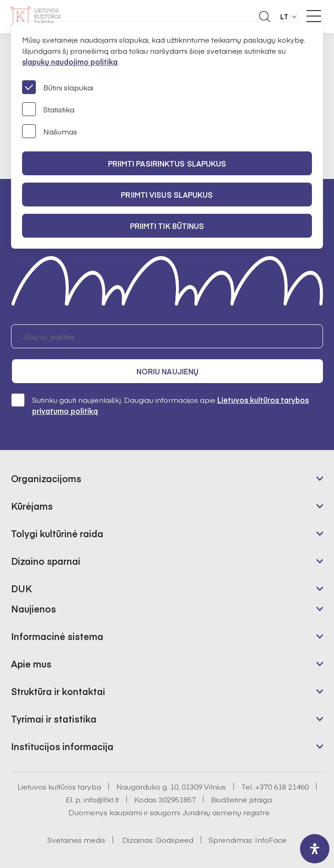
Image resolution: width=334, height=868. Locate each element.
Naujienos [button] (34, 609)
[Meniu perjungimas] (314, 16)
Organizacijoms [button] (46, 478)
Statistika (48, 109)
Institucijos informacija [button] (62, 746)
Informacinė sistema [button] (57, 636)
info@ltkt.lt (101, 799)
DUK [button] (21, 588)
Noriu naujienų (167, 371)
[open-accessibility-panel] (315, 849)
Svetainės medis (76, 840)
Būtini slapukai (58, 87)
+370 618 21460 (282, 786)
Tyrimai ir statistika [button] (54, 719)
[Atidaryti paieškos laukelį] (265, 17)
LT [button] (284, 17)
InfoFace (271, 840)
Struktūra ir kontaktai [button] (58, 691)
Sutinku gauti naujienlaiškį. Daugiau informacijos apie (160, 405)
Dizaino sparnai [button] (46, 561)
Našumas (50, 131)
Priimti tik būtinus (167, 226)
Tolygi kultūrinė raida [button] (57, 533)
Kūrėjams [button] (32, 506)
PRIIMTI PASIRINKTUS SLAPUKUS (167, 163)
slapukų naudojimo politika (70, 61)
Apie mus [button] (31, 664)
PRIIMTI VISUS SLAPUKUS (167, 195)
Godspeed (175, 840)
